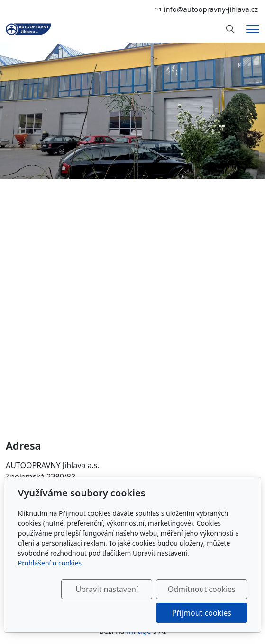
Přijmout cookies (202, 613)
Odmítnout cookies (202, 589)
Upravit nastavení (107, 589)
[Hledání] (230, 29)
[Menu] (253, 29)
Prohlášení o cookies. (51, 563)
